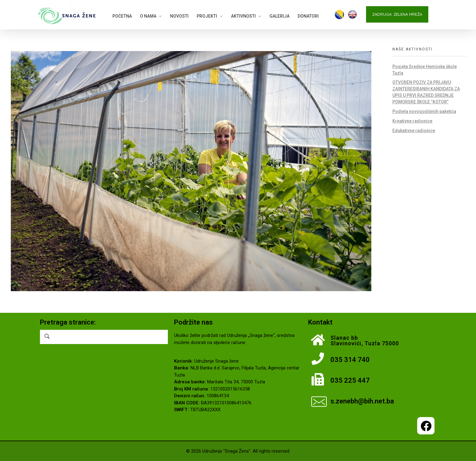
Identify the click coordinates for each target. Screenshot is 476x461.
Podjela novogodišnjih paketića (424, 111)
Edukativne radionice (414, 131)
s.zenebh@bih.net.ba (362, 401)
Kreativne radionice (412, 121)
